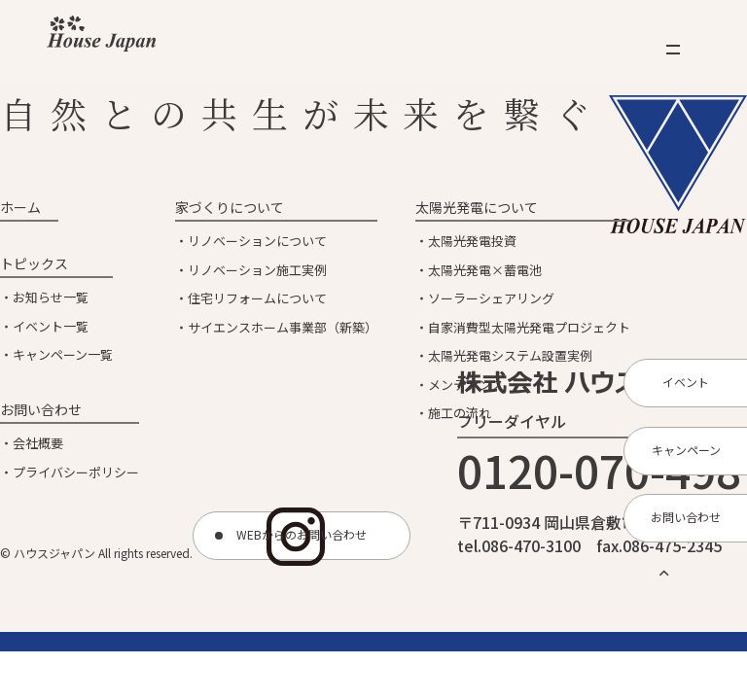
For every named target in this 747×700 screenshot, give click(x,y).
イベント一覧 (51, 326)
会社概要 (38, 443)
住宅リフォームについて (257, 298)
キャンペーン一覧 (63, 354)
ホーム (20, 207)
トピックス (34, 263)
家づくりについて (230, 207)
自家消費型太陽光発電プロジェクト (529, 327)
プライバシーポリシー (76, 472)
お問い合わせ (41, 409)
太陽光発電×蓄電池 (485, 270)
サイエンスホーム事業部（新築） (283, 327)
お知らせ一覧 (51, 297)
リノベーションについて (257, 241)
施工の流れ (460, 413)
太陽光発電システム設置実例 (510, 355)
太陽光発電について (477, 207)
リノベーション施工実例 (257, 270)
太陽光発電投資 (472, 241)
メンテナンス (466, 385)
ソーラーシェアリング (491, 298)
